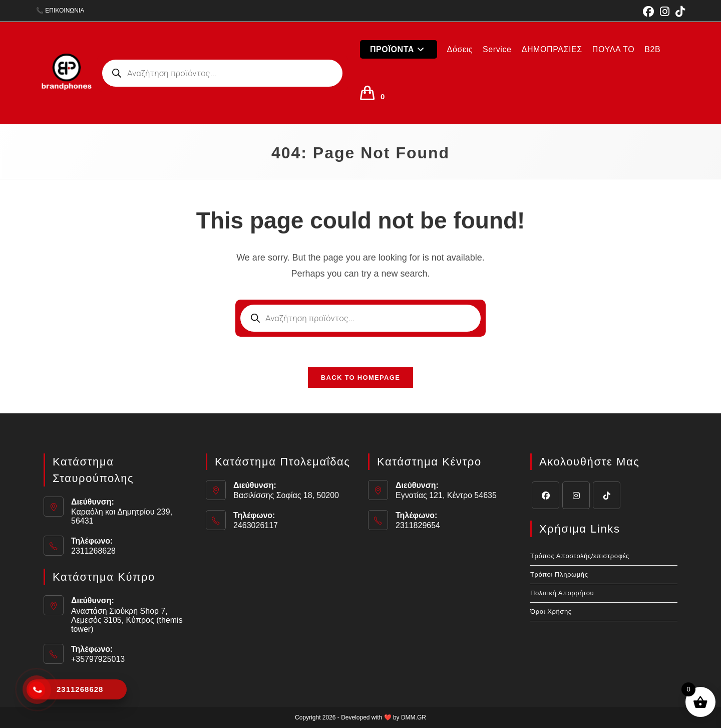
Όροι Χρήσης (551, 612)
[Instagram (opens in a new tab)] (665, 12)
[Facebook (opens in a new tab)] (648, 12)
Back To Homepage (360, 378)
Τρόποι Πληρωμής (559, 574)
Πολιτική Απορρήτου (562, 593)
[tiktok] (607, 495)
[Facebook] (546, 495)
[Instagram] (576, 495)
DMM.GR (414, 717)
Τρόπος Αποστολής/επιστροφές (580, 556)
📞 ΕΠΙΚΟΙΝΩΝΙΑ (60, 11)
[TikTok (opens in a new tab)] (679, 12)
